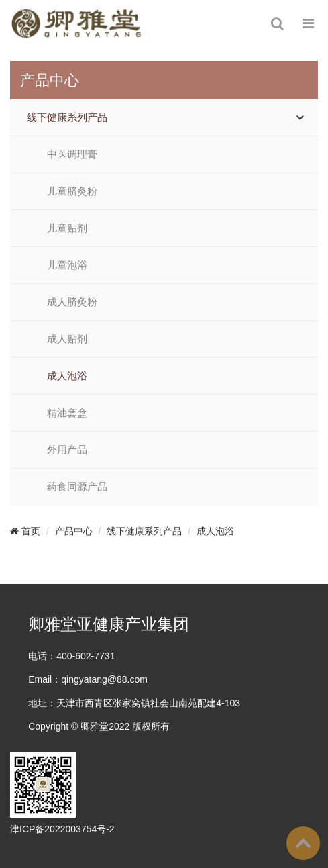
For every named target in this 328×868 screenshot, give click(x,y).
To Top (303, 843)
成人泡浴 (67, 376)
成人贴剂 (67, 339)
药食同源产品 (77, 487)
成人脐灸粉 (72, 302)
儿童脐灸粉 (72, 191)
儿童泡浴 (67, 265)
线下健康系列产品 (67, 117)
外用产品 (67, 450)
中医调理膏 (72, 154)
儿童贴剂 (67, 228)
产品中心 (74, 531)
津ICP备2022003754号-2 (62, 829)
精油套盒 (67, 413)
